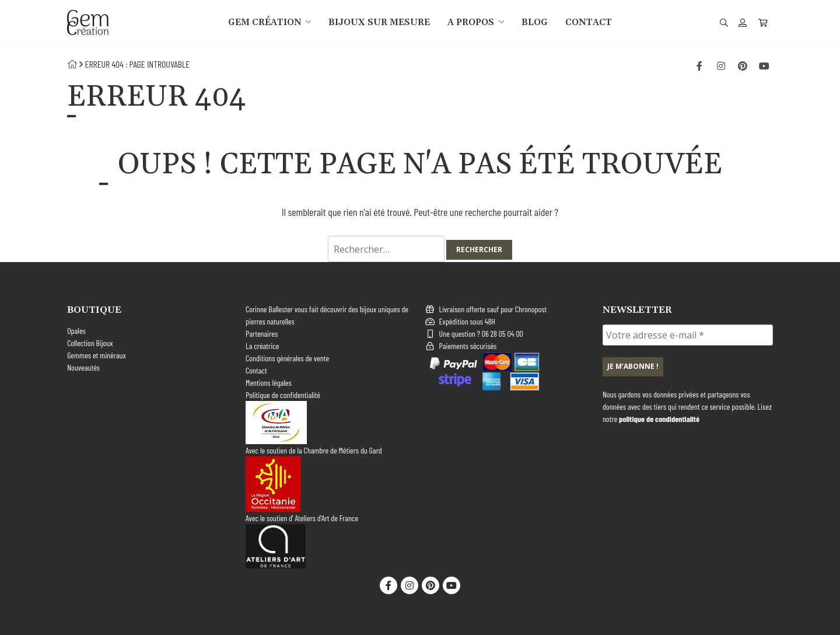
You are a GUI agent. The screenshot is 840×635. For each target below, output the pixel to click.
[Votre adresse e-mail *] (688, 335)
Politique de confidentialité (283, 395)
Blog (535, 22)
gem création (265, 22)
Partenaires (262, 334)
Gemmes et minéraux (97, 355)
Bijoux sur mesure (379, 22)
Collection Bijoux (90, 343)
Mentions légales (269, 383)
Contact (589, 22)
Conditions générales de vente (287, 358)
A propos (471, 22)
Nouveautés (83, 367)
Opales (76, 331)
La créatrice (262, 346)
